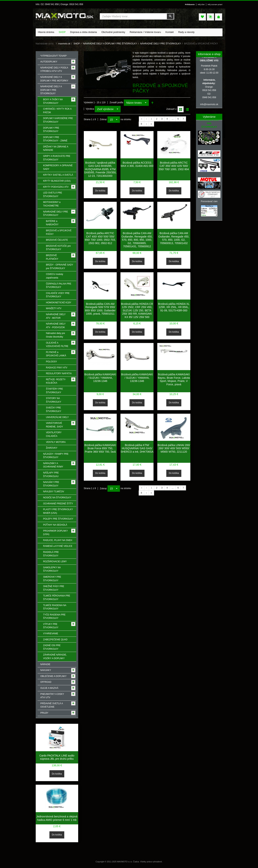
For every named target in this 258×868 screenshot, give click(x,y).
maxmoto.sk (64, 44)
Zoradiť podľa (116, 102)
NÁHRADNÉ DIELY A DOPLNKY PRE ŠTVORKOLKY (110, 44)
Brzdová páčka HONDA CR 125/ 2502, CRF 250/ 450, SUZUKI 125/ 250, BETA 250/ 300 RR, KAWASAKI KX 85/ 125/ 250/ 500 (137, 310)
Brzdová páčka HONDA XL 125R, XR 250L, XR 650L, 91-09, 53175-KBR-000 (174, 307)
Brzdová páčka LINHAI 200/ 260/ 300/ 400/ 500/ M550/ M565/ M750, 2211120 (174, 448)
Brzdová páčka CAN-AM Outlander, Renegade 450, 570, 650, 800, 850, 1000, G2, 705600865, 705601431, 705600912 (137, 240)
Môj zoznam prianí (215, 4)
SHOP (77, 44)
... (173, 119)
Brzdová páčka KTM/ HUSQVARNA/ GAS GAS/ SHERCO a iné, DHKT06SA (137, 448)
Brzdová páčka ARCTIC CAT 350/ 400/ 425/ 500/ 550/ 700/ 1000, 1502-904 (174, 166)
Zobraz (103, 119)
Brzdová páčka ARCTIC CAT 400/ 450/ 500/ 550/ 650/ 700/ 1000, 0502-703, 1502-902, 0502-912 (100, 238)
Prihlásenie (190, 4)
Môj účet (201, 4)
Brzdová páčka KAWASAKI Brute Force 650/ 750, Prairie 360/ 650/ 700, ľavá (100, 448)
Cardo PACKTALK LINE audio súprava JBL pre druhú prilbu (57, 757)
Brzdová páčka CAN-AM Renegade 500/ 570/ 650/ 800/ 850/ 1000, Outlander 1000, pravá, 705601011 (100, 309)
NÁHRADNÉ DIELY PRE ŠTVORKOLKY (161, 44)
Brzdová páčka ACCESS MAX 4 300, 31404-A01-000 (137, 164)
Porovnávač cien (209, 201)
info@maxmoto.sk (209, 104)
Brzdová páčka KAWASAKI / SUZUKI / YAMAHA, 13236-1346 (100, 378)
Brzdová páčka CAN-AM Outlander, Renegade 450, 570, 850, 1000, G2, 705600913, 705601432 (174, 238)
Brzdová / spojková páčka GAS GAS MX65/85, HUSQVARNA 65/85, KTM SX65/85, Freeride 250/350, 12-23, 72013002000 (100, 169)
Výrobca (90, 109)
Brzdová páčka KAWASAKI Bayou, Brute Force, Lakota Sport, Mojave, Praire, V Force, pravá (174, 379)
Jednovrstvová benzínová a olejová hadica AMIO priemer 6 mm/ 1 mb (57, 818)
